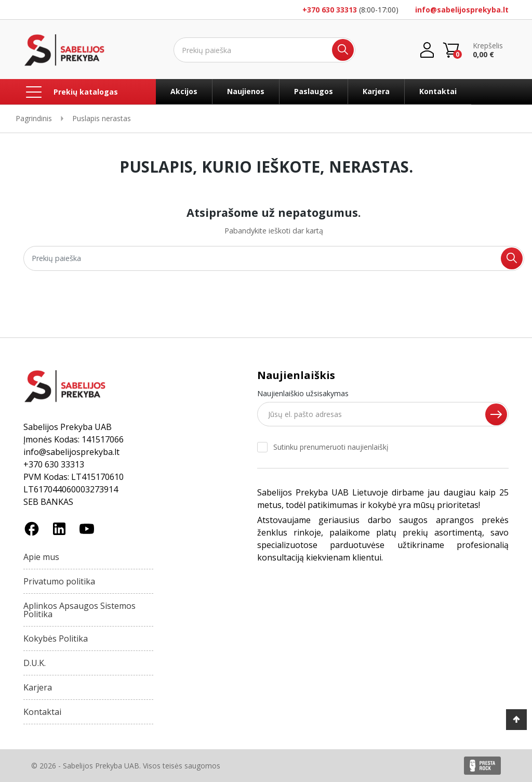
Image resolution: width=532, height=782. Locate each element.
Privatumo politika (59, 581)
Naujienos (246, 91)
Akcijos (184, 91)
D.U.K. (35, 663)
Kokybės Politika (56, 638)
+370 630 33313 (330, 10)
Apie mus (41, 557)
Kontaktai (438, 91)
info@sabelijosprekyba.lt (462, 10)
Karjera (376, 91)
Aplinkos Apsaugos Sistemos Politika (79, 610)
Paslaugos (314, 91)
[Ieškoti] (264, 50)
